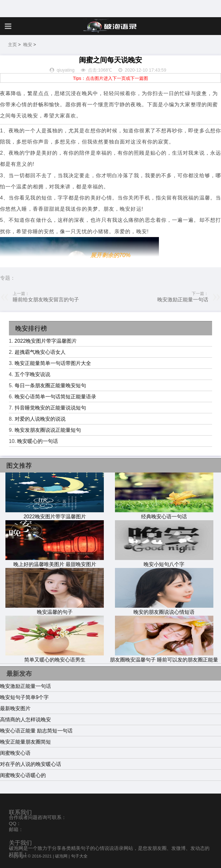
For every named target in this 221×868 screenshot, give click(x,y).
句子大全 (79, 856)
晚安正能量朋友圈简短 (25, 742)
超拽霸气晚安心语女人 (40, 352)
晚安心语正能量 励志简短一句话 (36, 731)
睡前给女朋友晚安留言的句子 (46, 300)
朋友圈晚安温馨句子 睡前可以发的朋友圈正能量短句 (164, 660)
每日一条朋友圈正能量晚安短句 (50, 385)
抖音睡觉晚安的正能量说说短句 (50, 408)
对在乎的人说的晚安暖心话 (31, 764)
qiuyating (66, 70)
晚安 (28, 45)
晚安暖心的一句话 (38, 441)
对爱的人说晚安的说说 (40, 419)
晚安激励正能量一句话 (183, 300)
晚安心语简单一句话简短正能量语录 (55, 397)
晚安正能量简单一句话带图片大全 (53, 363)
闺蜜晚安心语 (15, 753)
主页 (12, 45)
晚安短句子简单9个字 (24, 697)
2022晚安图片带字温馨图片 (46, 341)
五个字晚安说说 (32, 374)
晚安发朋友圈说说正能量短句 (48, 430)
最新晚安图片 (15, 708)
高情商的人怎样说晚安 (25, 720)
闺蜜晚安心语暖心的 (23, 775)
